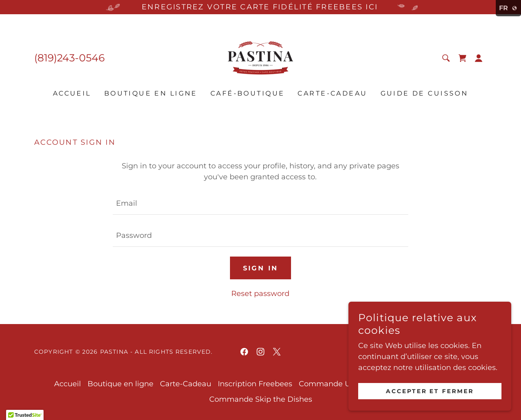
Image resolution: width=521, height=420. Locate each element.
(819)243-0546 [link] (69, 58)
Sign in (261, 268)
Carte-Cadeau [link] (332, 93)
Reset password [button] (260, 294)
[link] (260, 57)
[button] (479, 58)
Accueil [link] (72, 93)
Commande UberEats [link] (339, 384)
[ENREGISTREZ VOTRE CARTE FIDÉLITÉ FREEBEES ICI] (260, 7)
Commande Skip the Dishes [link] (261, 399)
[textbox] (260, 203)
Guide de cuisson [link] (425, 93)
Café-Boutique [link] (248, 93)
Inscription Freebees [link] (255, 384)
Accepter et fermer (430, 391)
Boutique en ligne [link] (151, 93)
